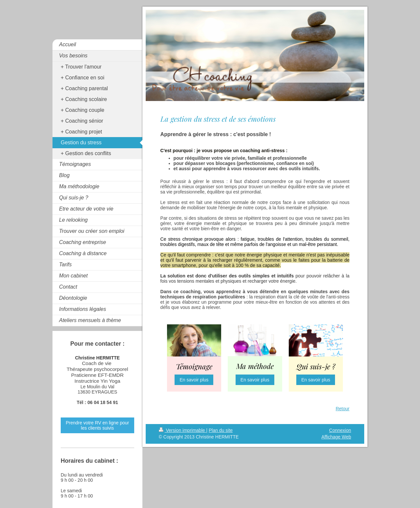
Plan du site (221, 430)
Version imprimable (183, 430)
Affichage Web (336, 437)
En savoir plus (194, 380)
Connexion (340, 430)
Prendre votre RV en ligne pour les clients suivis (97, 425)
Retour (343, 409)
